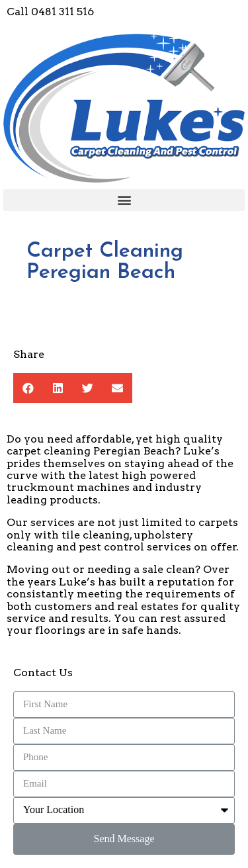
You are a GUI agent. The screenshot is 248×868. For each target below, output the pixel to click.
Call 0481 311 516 (50, 12)
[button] (124, 200)
